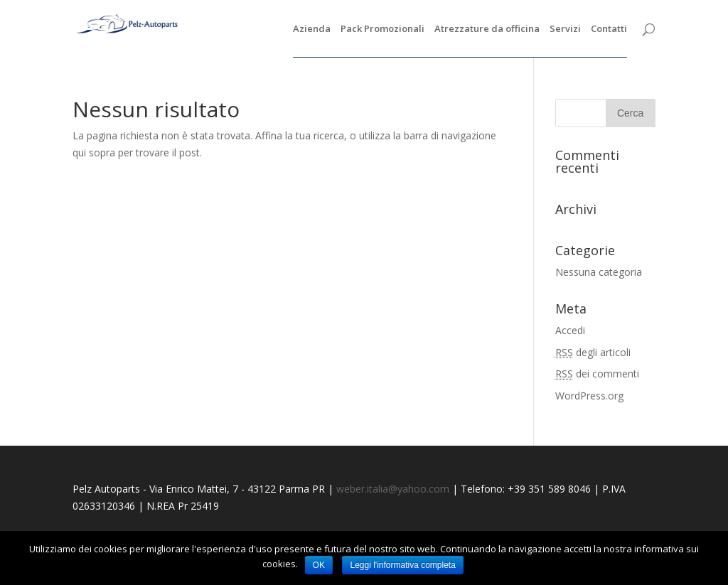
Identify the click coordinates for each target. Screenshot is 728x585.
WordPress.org (589, 396)
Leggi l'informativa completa (402, 565)
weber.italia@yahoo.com (393, 489)
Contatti (609, 29)
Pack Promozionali (382, 29)
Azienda (312, 29)
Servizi (565, 29)
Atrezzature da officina (487, 29)
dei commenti (597, 374)
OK (319, 565)
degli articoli (593, 352)
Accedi (570, 330)
